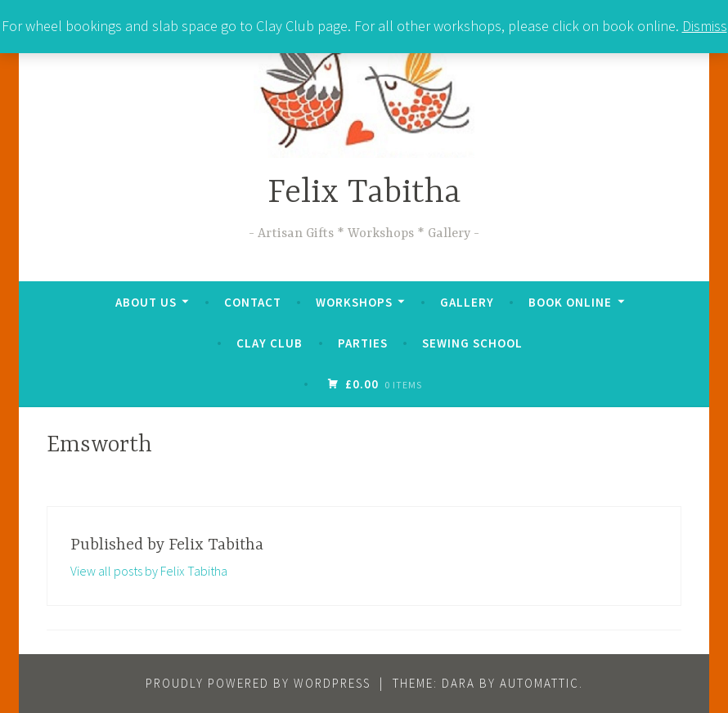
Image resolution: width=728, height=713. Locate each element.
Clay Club (270, 343)
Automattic (539, 683)
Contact (253, 302)
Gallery (467, 302)
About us (146, 302)
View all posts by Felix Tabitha (149, 571)
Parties (363, 343)
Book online (570, 302)
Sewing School (472, 343)
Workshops (354, 302)
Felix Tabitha (364, 193)
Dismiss (705, 26)
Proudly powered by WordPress (258, 683)
